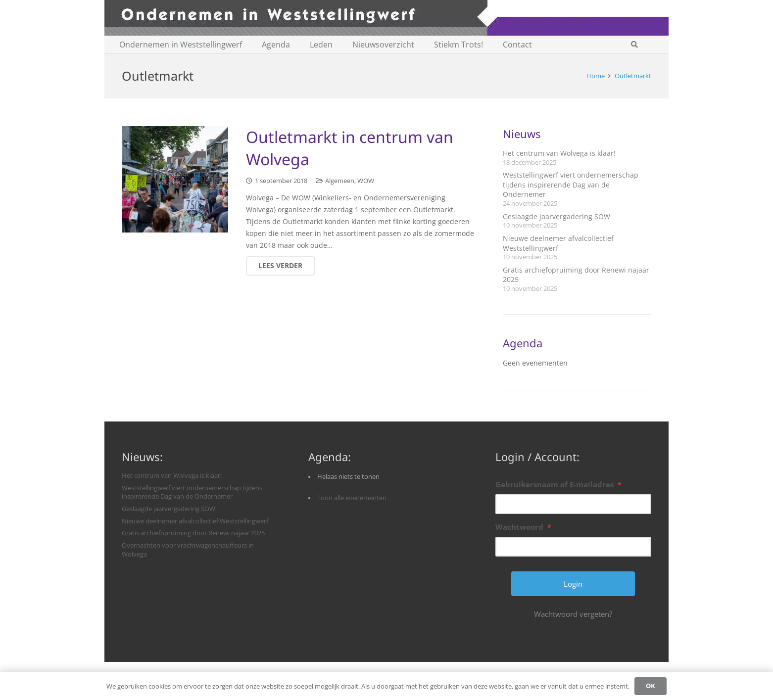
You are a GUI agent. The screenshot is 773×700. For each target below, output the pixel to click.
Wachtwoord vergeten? (573, 614)
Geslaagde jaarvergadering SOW (556, 216)
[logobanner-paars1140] (386, 18)
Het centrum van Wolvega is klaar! (559, 153)
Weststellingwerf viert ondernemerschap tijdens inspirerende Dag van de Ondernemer (571, 185)
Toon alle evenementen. (353, 498)
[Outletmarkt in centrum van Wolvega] (175, 179)
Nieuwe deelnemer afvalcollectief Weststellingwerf (195, 521)
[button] (634, 45)
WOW (366, 181)
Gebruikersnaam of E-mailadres (558, 484)
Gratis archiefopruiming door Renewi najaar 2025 (193, 533)
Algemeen (340, 181)
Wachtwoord (523, 527)
